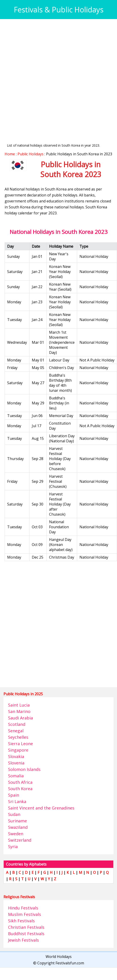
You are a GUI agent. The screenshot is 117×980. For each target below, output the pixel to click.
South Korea (20, 789)
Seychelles (18, 737)
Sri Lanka (17, 801)
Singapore (18, 750)
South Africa (20, 782)
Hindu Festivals (23, 908)
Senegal (16, 731)
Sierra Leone (20, 744)
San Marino (19, 711)
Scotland (17, 724)
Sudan (14, 814)
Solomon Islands (24, 769)
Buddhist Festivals (26, 934)
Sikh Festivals (21, 921)
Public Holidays (31, 154)
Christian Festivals (26, 927)
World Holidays (59, 957)
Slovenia (16, 763)
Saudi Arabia (20, 718)
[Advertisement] (54, 77)
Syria (13, 846)
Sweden (16, 834)
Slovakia (16, 756)
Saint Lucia (19, 705)
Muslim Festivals (25, 914)
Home (10, 154)
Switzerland (20, 840)
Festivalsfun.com (70, 963)
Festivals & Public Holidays (59, 10)
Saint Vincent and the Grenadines (41, 808)
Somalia (16, 776)
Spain (14, 795)
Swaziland (18, 827)
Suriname (18, 821)
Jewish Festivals (23, 940)
